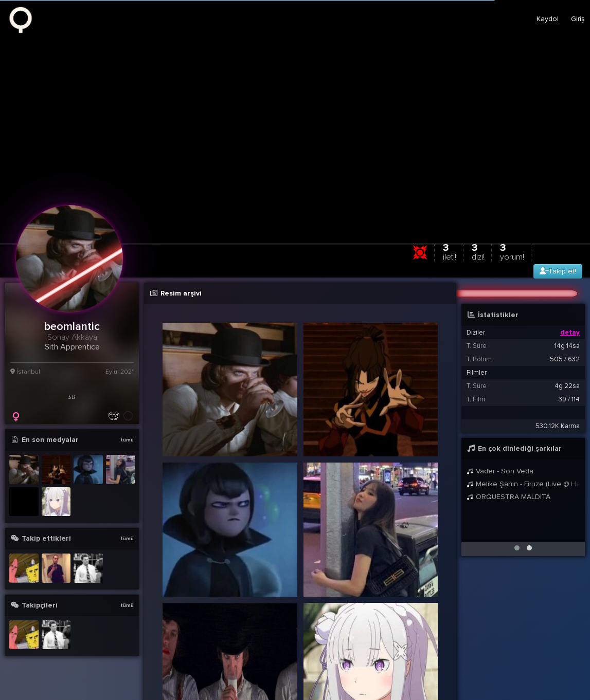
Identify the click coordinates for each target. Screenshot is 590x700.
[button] (517, 548)
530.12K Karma (558, 426)
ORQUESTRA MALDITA (508, 497)
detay (570, 333)
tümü (127, 440)
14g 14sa (567, 346)
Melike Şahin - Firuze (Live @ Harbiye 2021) (523, 484)
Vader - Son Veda (500, 471)
